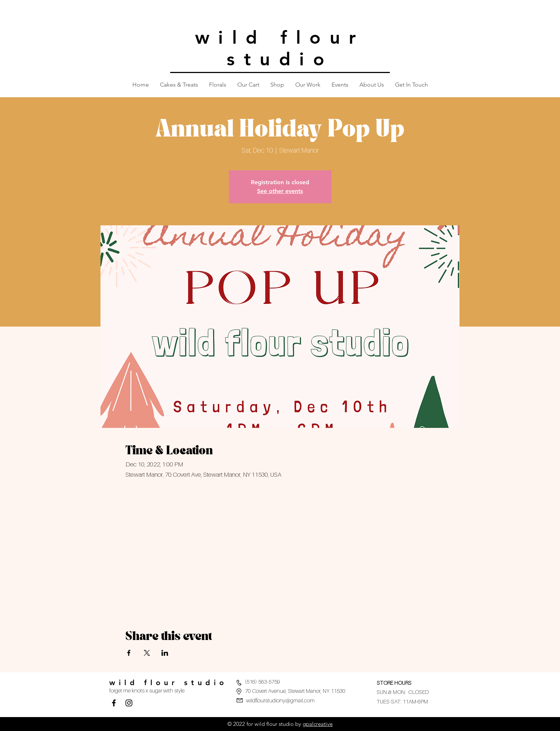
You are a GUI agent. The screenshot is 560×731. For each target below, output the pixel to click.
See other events (280, 191)
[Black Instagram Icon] (129, 703)
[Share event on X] (147, 653)
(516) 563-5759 (263, 681)
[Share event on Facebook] (129, 653)
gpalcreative (318, 724)
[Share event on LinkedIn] (165, 653)
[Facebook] (114, 703)
